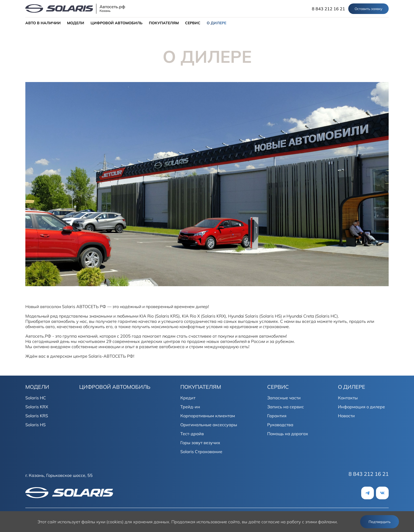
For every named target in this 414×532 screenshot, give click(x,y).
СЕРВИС (193, 23)
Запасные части (284, 398)
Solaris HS (36, 425)
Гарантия (277, 416)
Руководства (280, 425)
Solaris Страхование (201, 452)
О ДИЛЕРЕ (217, 23)
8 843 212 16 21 (328, 9)
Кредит (188, 398)
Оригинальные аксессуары (209, 425)
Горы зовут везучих (200, 443)
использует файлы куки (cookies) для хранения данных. (114, 522)
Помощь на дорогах (288, 434)
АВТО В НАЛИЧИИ (43, 23)
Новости (346, 416)
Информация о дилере (361, 407)
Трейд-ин (190, 407)
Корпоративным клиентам (208, 416)
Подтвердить (380, 522)
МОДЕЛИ (76, 23)
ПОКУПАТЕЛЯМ (164, 23)
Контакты (348, 398)
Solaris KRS (37, 416)
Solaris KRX (37, 407)
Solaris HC (36, 398)
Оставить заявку (368, 9)
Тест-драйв (192, 434)
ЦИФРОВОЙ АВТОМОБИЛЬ (117, 23)
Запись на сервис (286, 407)
